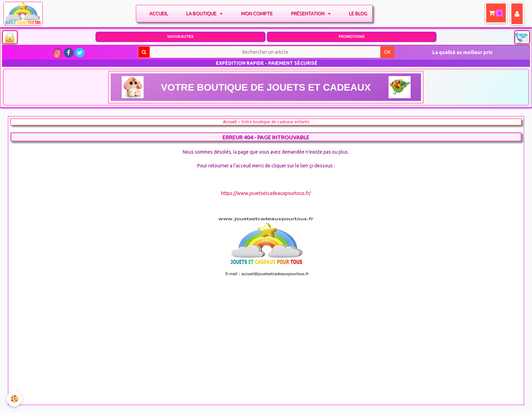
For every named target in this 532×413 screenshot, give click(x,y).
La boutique (203, 13)
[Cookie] (15, 399)
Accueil (160, 13)
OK (387, 52)
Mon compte (258, 13)
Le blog (359, 13)
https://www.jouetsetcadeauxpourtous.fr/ (266, 193)
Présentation (310, 13)
